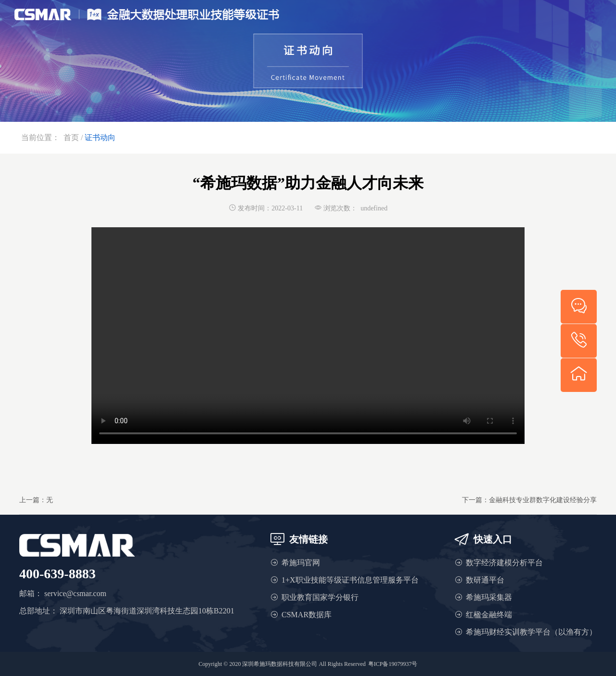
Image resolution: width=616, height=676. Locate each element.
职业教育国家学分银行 (320, 597)
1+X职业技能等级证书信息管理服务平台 (350, 580)
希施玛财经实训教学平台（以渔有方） (531, 632)
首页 (71, 137)
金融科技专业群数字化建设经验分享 (543, 500)
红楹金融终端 (489, 615)
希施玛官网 (301, 563)
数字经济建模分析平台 (504, 563)
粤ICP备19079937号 (393, 664)
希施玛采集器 (489, 597)
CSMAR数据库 (307, 615)
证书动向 (100, 137)
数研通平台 (485, 580)
